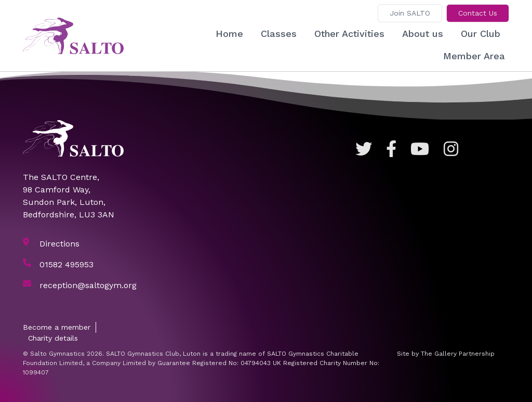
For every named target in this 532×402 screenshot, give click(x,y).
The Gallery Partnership (458, 354)
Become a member (57, 327)
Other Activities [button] (349, 34)
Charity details (53, 338)
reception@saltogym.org (88, 285)
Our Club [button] (481, 34)
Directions (59, 244)
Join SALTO (410, 13)
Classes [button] (279, 34)
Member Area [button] (474, 56)
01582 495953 (66, 264)
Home (229, 34)
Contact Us (478, 13)
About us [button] (423, 34)
